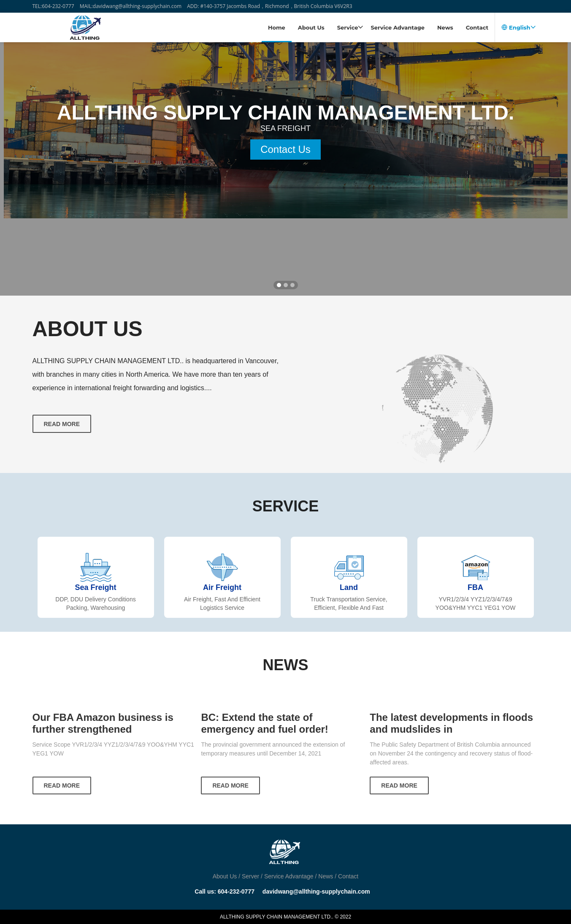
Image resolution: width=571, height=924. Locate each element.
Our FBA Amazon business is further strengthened (103, 723)
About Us (311, 27)
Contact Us (285, 188)
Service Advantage (398, 27)
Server (250, 876)
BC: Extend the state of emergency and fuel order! (264, 723)
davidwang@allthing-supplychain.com (316, 891)
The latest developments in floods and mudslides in (451, 723)
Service (350, 27)
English (518, 27)
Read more (62, 424)
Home (277, 27)
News (445, 27)
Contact (477, 27)
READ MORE (62, 785)
